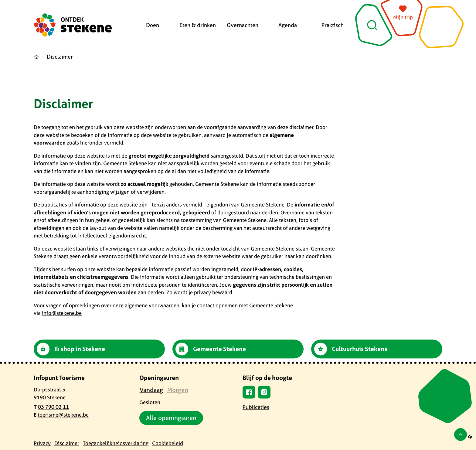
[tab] (151, 390)
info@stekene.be (62, 313)
